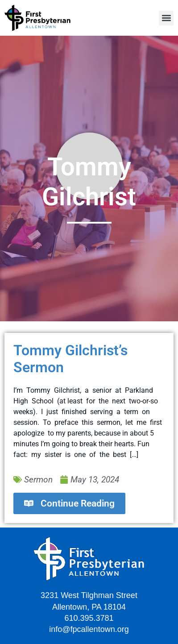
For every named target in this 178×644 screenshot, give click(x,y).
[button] (166, 18)
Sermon (38, 480)
